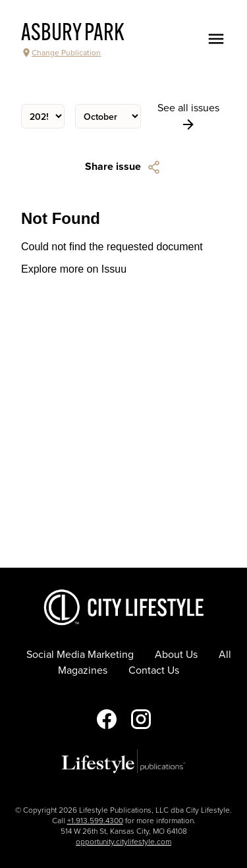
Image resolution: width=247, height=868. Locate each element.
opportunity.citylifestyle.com (123, 842)
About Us (176, 655)
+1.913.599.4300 (95, 821)
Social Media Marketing (80, 655)
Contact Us (154, 670)
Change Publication (61, 53)
